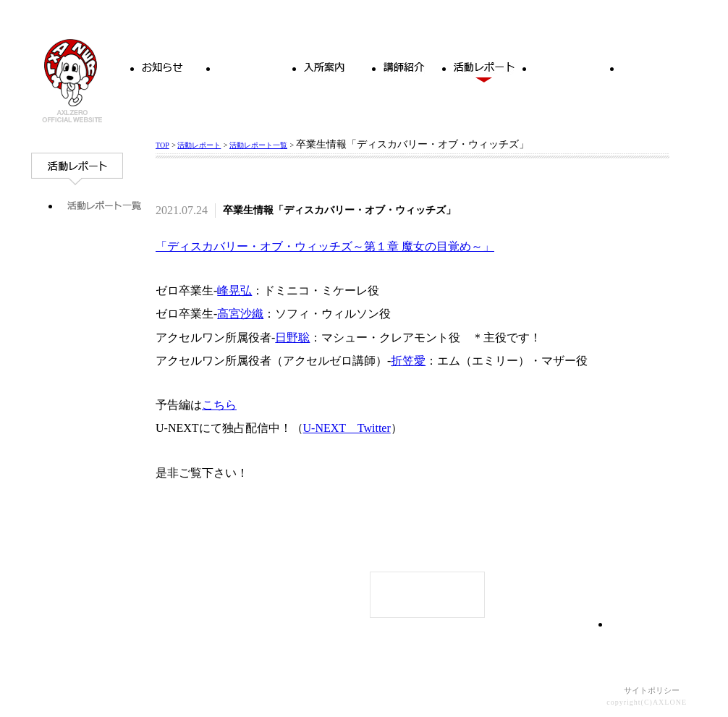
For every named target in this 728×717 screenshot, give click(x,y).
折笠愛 (408, 361)
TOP (162, 145)
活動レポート (199, 145)
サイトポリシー (652, 690)
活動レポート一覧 (258, 145)
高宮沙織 (240, 314)
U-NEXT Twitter (347, 428)
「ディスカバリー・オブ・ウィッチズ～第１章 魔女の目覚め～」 (325, 246)
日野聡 (292, 338)
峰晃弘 (234, 290)
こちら (219, 405)
